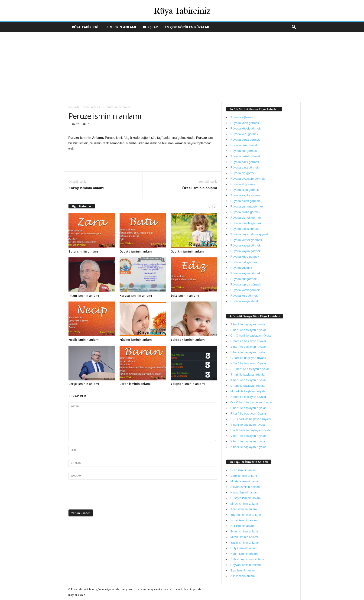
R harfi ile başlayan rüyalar (248, 414)
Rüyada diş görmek (244, 173)
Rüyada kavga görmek (246, 245)
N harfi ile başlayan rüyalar (248, 397)
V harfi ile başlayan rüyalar (248, 436)
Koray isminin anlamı (86, 188)
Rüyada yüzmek (241, 268)
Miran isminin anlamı (244, 537)
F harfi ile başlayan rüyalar (248, 352)
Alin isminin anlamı (243, 576)
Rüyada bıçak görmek (245, 201)
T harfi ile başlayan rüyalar (248, 425)
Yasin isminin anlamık (245, 543)
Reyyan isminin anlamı (246, 565)
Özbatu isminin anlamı (136, 251)
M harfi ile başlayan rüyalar (249, 391)
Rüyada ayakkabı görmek (248, 179)
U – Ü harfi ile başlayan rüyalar (251, 430)
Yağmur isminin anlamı (246, 515)
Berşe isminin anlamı (84, 384)
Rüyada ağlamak (242, 117)
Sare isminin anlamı (244, 476)
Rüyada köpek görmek (246, 128)
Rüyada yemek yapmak (246, 240)
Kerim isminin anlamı (245, 554)
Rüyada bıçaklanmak (245, 229)
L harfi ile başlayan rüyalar (248, 386)
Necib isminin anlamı (84, 340)
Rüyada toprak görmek (246, 284)
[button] (294, 27)
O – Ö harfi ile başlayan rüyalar (251, 402)
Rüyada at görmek (243, 184)
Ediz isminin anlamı (185, 295)
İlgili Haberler (82, 206)
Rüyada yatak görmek (245, 290)
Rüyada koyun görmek (246, 251)
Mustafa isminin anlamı (246, 481)
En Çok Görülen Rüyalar (187, 27)
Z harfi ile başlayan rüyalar (248, 447)
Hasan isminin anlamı (245, 492)
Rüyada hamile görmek (246, 223)
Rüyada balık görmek (245, 162)
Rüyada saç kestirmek (245, 195)
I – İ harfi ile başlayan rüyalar (250, 369)
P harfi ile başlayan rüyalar (248, 408)
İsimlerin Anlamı (121, 27)
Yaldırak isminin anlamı (188, 340)
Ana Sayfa (74, 107)
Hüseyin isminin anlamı (246, 498)
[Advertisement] (182, 67)
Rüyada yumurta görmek (247, 206)
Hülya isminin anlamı (244, 548)
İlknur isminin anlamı (244, 531)
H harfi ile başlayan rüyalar (248, 363)
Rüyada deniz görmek (245, 140)
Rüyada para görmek (245, 167)
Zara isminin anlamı (83, 251)
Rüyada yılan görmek (245, 123)
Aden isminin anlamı (244, 509)
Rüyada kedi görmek (244, 134)
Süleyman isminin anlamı (247, 559)
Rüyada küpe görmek (245, 257)
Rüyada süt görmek (244, 279)
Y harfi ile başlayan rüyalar (248, 441)
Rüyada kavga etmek (245, 301)
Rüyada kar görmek (244, 151)
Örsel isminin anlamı (200, 188)
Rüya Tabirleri (85, 27)
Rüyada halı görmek (244, 262)
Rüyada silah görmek (245, 190)
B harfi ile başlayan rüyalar (248, 330)
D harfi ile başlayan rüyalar (248, 341)
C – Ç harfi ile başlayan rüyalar (251, 336)
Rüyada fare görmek (244, 145)
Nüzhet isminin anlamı (136, 340)
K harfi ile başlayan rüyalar (248, 380)
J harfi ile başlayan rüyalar (248, 375)
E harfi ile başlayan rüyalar (248, 347)
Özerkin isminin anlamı (188, 251)
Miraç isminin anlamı (244, 504)
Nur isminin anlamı (243, 526)
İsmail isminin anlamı (245, 520)
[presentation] (104, 496)
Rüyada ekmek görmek (246, 218)
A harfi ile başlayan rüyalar (248, 324)
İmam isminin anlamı (84, 295)
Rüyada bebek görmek (246, 156)
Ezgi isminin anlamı (244, 570)
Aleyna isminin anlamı (245, 487)
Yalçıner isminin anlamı (188, 384)
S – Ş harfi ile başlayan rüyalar (251, 419)
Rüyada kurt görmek (244, 296)
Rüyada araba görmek (245, 212)
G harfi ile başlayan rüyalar (249, 358)
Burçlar (150, 27)
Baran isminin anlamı (135, 384)
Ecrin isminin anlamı (244, 470)
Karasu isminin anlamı (136, 295)
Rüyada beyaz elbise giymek (250, 234)
